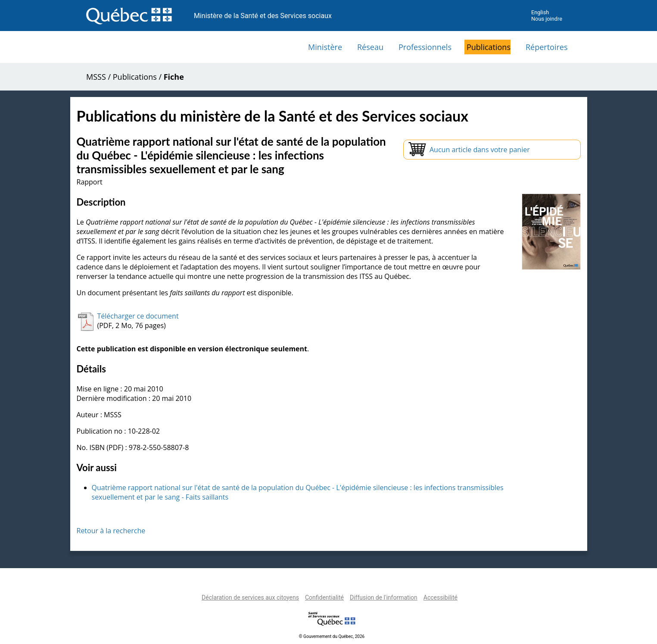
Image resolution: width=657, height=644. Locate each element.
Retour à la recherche (111, 531)
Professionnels (425, 47)
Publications (489, 47)
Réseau (370, 47)
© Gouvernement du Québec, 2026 (332, 636)
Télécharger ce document (138, 316)
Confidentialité (324, 597)
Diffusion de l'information (384, 597)
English (540, 12)
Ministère (325, 47)
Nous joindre (547, 19)
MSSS (96, 77)
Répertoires (547, 47)
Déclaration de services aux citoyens (250, 597)
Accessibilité (441, 597)
